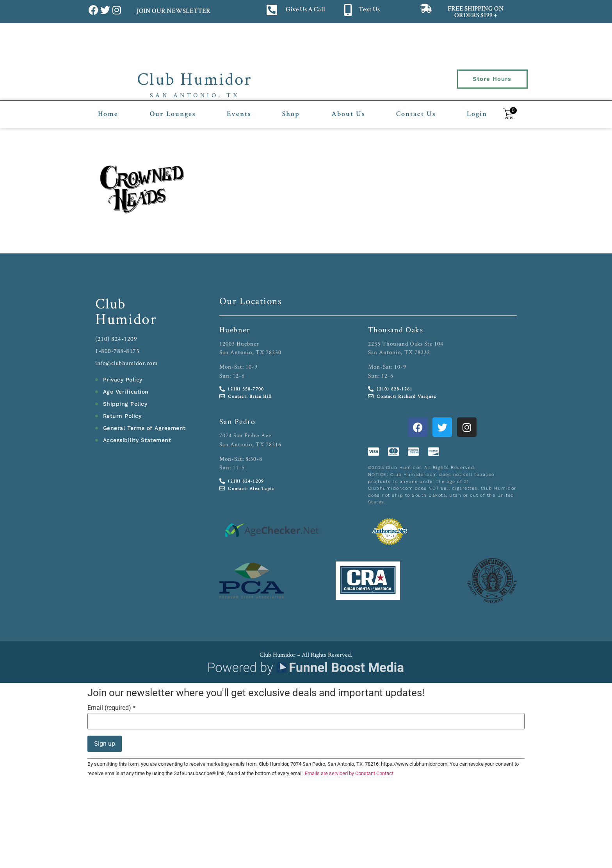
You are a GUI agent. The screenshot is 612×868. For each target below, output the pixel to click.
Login (477, 114)
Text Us (369, 10)
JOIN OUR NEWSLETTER (173, 12)
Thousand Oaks (396, 330)
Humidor (126, 319)
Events (239, 114)
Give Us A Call (305, 10)
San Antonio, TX (195, 95)
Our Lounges (173, 114)
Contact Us (416, 114)
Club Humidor (195, 78)
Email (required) (111, 708)
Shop (291, 114)
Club (111, 303)
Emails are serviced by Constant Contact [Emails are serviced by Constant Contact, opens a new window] (349, 773)
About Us (348, 114)
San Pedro (238, 421)
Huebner (235, 330)
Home (108, 114)
